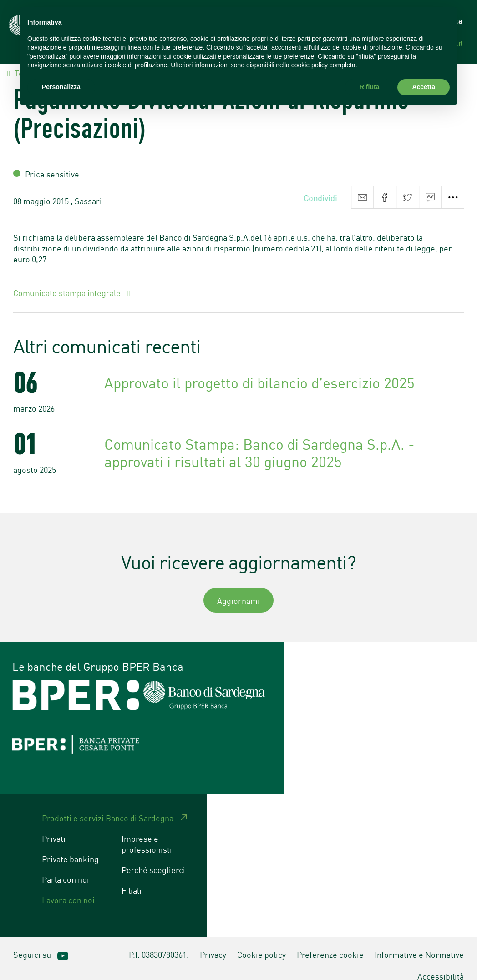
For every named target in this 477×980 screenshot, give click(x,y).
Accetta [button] (424, 87)
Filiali (132, 877)
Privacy (213, 941)
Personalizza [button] (61, 87)
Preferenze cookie (330, 941)
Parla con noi (66, 866)
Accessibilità (441, 963)
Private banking (70, 846)
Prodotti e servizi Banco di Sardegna (108, 805)
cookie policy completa (323, 65)
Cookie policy (261, 941)
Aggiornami (238, 588)
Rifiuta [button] (370, 87)
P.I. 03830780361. (159, 941)
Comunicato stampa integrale (68, 280)
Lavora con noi (68, 887)
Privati (54, 825)
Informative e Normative (419, 941)
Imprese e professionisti (147, 831)
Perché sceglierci (153, 857)
